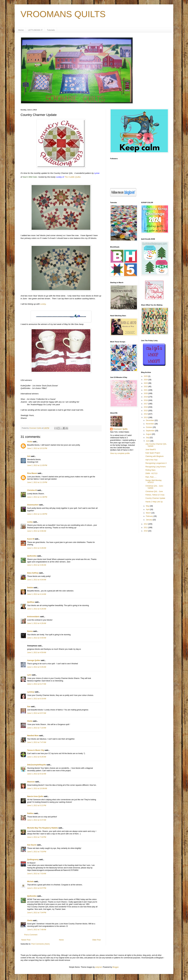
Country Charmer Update (155, 498)
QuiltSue (31, 602)
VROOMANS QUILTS (63, 14)
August (149, 434)
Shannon (31, 782)
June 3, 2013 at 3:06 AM (37, 531)
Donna (30, 631)
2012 (146, 524)
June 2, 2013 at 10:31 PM (37, 448)
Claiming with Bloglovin (154, 456)
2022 (146, 387)
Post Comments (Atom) (40, 944)
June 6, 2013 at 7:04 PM (37, 913)
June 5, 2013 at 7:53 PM (37, 852)
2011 (146, 528)
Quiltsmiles (32, 556)
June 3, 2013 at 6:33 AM (37, 699)
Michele (30, 882)
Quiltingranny (33, 860)
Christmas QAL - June (154, 491)
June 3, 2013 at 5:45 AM (37, 667)
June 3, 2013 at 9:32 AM (37, 774)
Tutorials (51, 30)
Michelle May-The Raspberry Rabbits (43, 828)
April (148, 509)
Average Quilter (34, 660)
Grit (29, 456)
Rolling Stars (150, 470)
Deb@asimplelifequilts (37, 765)
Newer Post (26, 940)
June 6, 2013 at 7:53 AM (37, 874)
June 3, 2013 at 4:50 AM (37, 653)
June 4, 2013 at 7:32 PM (37, 837)
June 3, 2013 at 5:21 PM (37, 805)
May (148, 506)
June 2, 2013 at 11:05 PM (37, 465)
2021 (146, 390)
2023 (146, 383)
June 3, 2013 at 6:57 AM (37, 713)
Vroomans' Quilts (120, 429)
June (148, 441)
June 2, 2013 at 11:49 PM (37, 514)
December (150, 420)
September (150, 431)
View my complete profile (120, 453)
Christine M (32, 490)
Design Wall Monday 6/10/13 (153, 481)
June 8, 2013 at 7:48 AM (37, 930)
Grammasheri (33, 505)
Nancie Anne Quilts (35, 796)
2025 (146, 376)
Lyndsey (31, 692)
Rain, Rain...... (151, 477)
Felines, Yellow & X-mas (155, 495)
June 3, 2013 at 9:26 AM (37, 757)
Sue (29, 707)
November (150, 424)
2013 (146, 417)
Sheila (30, 721)
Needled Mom (33, 736)
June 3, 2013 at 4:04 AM (37, 580)
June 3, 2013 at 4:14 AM (37, 594)
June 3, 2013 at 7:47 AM (37, 742)
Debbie (30, 588)
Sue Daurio (32, 845)
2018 (146, 400)
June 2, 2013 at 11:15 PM (37, 482)
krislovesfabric (33, 617)
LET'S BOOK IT (35, 30)
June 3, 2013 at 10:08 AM (37, 788)
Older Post (96, 940)
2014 (146, 414)
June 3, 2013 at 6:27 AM (37, 684)
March (149, 513)
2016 (146, 407)
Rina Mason (32, 473)
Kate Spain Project (153, 453)
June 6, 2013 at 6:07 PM (37, 888)
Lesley (43, 304)
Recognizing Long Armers (155, 467)
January (149, 520)
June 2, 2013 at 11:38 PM (37, 497)
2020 (146, 393)
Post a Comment (31, 935)
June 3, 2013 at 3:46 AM (37, 565)
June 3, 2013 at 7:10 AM (37, 728)
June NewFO (151, 450)
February (150, 516)
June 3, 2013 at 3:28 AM (37, 548)
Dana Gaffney (33, 573)
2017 (146, 404)
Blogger (116, 967)
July (148, 438)
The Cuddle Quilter (73, 177)
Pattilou (30, 813)
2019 (146, 397)
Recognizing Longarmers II (156, 463)
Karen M (31, 539)
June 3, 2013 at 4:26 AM (37, 609)
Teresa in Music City (36, 750)
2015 (146, 411)
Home (21, 30)
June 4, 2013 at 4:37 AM (37, 820)
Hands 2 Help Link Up (154, 502)
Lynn (29, 675)
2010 (146, 531)
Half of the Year (151, 460)
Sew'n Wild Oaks (30, 177)
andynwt (98, 967)
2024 (146, 380)
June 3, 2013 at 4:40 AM (37, 638)
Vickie (30, 442)
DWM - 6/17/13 (151, 473)
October (149, 427)
